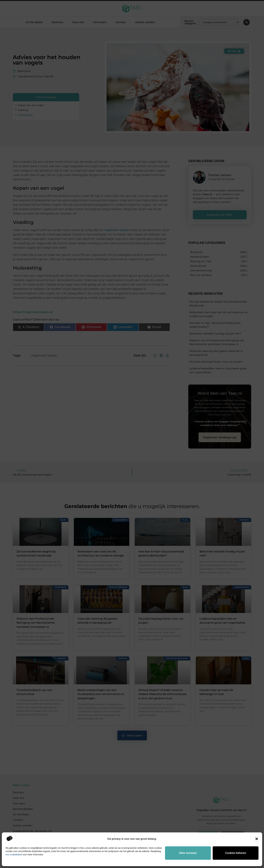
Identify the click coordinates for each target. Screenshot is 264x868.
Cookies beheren (236, 853)
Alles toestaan (188, 853)
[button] (257, 839)
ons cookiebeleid (14, 855)
